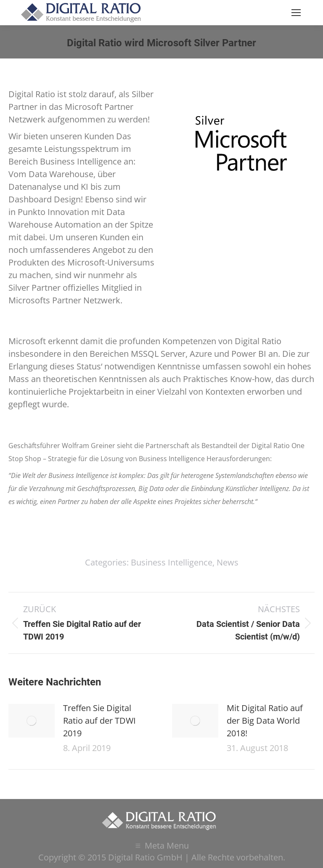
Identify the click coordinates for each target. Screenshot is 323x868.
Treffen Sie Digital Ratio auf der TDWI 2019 (99, 721)
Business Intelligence (172, 562)
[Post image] (32, 721)
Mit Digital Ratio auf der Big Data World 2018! (265, 721)
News (228, 562)
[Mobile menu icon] (296, 13)
